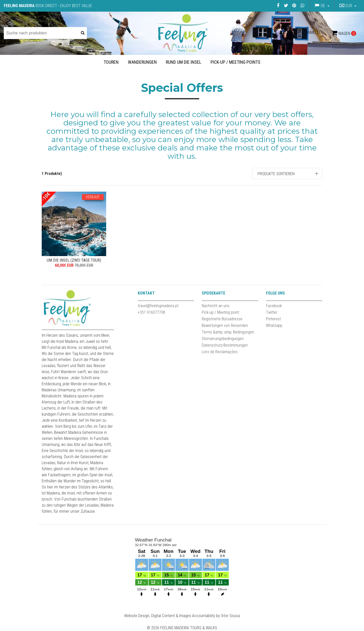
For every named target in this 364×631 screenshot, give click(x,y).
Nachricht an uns (216, 306)
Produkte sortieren (276, 174)
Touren (111, 62)
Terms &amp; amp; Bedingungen (228, 332)
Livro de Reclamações (220, 352)
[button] (347, 6)
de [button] (323, 6)
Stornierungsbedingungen (223, 339)
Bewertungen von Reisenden (225, 325)
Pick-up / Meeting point (220, 312)
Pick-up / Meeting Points (235, 62)
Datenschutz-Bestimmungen (225, 345)
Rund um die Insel (184, 62)
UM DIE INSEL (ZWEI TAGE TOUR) (74, 260)
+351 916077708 (151, 312)
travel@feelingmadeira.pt (158, 306)
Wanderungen (142, 62)
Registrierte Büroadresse (222, 319)
